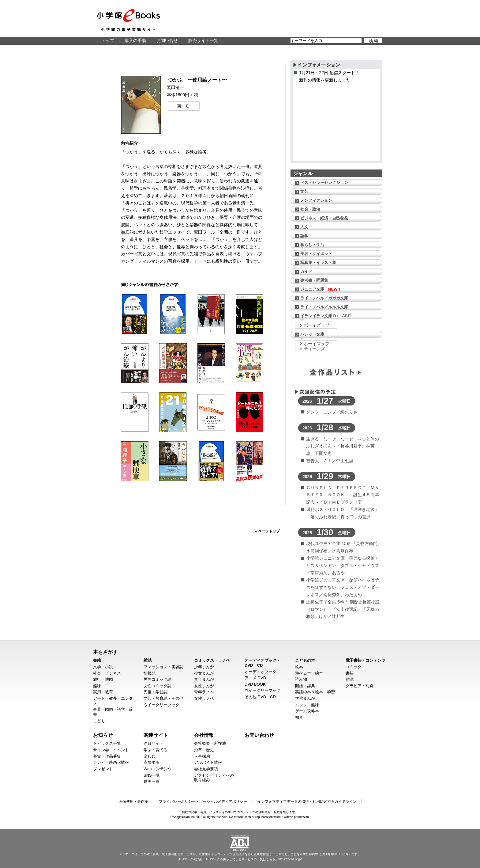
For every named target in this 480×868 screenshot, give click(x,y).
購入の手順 (135, 40)
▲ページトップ (267, 531)
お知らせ (103, 735)
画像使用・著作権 (133, 801)
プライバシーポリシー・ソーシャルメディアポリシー (203, 801)
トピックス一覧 (107, 743)
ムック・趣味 (307, 705)
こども (99, 721)
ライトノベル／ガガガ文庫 (324, 298)
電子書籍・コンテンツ (366, 660)
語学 (304, 236)
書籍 (97, 660)
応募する (152, 762)
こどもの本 (305, 660)
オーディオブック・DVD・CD (262, 663)
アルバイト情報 (208, 762)
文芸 (304, 191)
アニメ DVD (255, 678)
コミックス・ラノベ (212, 660)
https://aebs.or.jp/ (290, 859)
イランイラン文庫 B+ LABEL (327, 316)
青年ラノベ (204, 692)
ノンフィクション (316, 200)
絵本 (299, 667)
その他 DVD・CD (260, 697)
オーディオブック (261, 672)
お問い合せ (167, 40)
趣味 (97, 686)
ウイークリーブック (161, 705)
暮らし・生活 (312, 245)
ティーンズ (314, 349)
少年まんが (204, 667)
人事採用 (202, 756)
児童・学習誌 (156, 692)
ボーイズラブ (317, 325)
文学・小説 (103, 667)
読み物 (301, 679)
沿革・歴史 (204, 750)
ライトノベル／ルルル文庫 (324, 307)
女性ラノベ (204, 698)
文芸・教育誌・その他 (163, 698)
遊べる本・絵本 (309, 673)
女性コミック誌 (157, 686)
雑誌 (148, 660)
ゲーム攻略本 (307, 711)
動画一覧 (152, 781)
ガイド (306, 271)
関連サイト (156, 735)
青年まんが (204, 679)
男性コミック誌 (157, 679)
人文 (304, 227)
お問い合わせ (259, 735)
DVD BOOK (255, 684)
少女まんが (204, 673)
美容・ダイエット (316, 254)
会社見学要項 (206, 769)
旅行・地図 (103, 679)
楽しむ (150, 756)
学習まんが (305, 698)
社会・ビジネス (107, 673)
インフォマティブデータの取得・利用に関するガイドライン (307, 801)
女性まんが (204, 686)
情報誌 (150, 673)
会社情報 (204, 735)
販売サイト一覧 (203, 40)
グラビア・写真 (360, 686)
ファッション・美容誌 (163, 667)
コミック (354, 667)
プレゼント (103, 769)
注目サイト (154, 743)
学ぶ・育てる (156, 750)
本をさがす (105, 652)
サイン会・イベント (111, 750)
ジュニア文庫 (320, 289)
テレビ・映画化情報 (111, 762)
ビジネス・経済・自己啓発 (324, 218)
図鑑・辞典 (305, 686)
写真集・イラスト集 (318, 263)
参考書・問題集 (314, 280)
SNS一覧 (152, 775)
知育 (299, 717)
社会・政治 (310, 209)
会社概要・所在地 (210, 743)
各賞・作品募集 (107, 756)
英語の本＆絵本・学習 (315, 692)
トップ (108, 40)
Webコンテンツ (158, 769)
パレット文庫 (312, 334)
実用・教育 (103, 692)
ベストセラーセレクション (324, 183)
